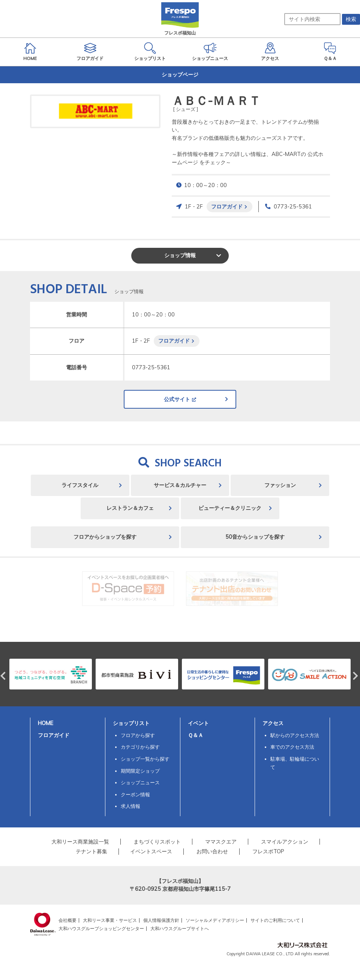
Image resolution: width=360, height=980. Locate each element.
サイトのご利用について (275, 920)
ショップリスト (131, 723)
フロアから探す (138, 735)
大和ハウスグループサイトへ (180, 928)
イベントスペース (151, 851)
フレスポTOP (268, 851)
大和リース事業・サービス (110, 920)
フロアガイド (227, 206)
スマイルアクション (285, 842)
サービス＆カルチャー (180, 485)
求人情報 (130, 806)
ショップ (180, 255)
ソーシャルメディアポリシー (215, 920)
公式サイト (177, 399)
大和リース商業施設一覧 (80, 842)
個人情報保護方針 (161, 920)
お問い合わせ (212, 851)
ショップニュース (140, 782)
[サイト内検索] (312, 19)
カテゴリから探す (140, 747)
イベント (198, 723)
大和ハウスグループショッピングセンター (101, 928)
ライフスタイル (80, 485)
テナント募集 (91, 851)
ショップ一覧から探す (145, 759)
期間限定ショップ (140, 771)
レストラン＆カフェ (130, 508)
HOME (46, 723)
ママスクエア (221, 842)
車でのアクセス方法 (292, 747)
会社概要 (67, 920)
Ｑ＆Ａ (196, 735)
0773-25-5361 (293, 207)
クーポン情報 (135, 794)
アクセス (273, 723)
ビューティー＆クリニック (230, 508)
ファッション (280, 485)
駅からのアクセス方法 (295, 735)
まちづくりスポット (157, 842)
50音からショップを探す (255, 537)
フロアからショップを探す (105, 537)
